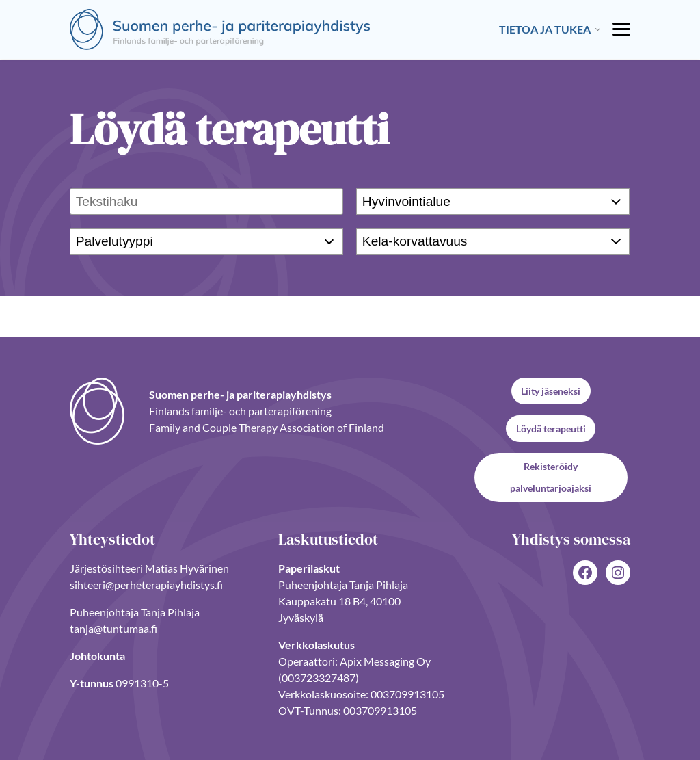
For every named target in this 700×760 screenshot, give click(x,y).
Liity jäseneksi (551, 391)
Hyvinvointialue (406, 201)
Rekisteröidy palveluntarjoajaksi (551, 477)
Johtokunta (97, 656)
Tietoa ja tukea (545, 29)
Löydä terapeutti (551, 429)
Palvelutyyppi (115, 241)
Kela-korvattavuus (415, 241)
